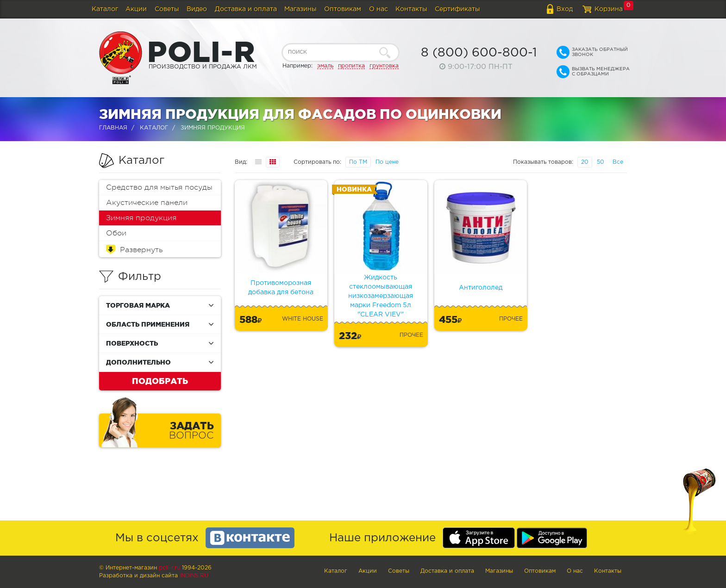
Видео (197, 9)
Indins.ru (194, 576)
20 (585, 162)
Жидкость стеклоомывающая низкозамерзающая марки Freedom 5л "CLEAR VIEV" (381, 296)
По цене (387, 162)
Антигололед (481, 288)
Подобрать (160, 381)
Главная (113, 128)
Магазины (300, 9)
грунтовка (384, 66)
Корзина (609, 9)
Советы (167, 9)
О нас (379, 9)
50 (601, 162)
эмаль (325, 66)
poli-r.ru (169, 568)
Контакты (411, 9)
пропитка (351, 66)
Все (618, 162)
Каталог (105, 9)
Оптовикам (343, 9)
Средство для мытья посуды (159, 187)
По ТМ (358, 162)
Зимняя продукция (141, 218)
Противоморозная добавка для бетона (281, 288)
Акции (136, 9)
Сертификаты (457, 9)
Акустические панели (147, 203)
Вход (565, 9)
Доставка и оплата (246, 9)
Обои (116, 233)
